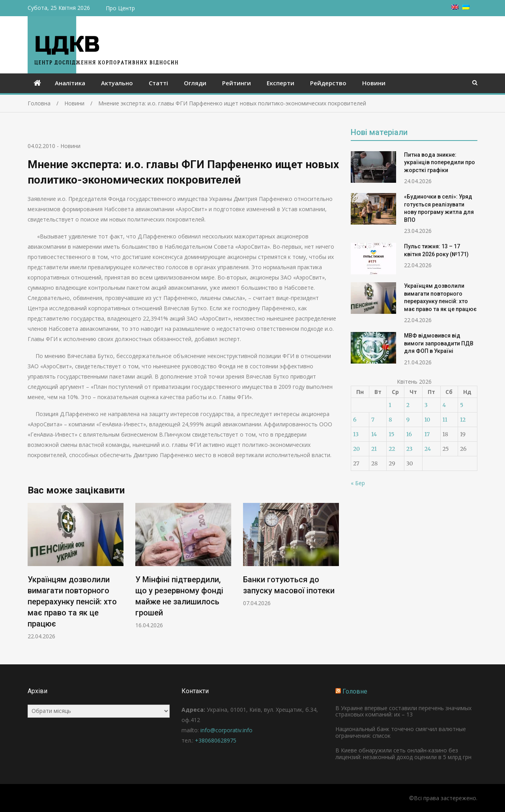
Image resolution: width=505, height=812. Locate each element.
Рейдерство (328, 83)
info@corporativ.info (226, 730)
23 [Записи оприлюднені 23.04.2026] (410, 449)
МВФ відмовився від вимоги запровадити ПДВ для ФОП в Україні (439, 343)
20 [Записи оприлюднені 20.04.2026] (356, 449)
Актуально (117, 83)
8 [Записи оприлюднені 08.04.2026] (390, 420)
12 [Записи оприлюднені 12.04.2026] (463, 420)
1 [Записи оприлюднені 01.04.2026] (390, 405)
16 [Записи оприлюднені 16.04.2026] (409, 434)
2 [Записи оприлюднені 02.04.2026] (408, 405)
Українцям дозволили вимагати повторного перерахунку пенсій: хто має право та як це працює (72, 602)
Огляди (195, 83)
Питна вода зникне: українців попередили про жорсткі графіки (440, 162)
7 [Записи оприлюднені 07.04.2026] (373, 420)
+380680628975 (216, 740)
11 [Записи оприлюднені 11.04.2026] (445, 420)
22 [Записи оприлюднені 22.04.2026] (392, 449)
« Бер (358, 483)
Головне (355, 691)
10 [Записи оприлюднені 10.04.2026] (427, 420)
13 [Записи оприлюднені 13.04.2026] (356, 434)
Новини (374, 83)
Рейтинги (237, 83)
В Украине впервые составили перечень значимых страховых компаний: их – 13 (403, 711)
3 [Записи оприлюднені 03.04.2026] (426, 405)
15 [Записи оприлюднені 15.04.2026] (391, 434)
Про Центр (120, 8)
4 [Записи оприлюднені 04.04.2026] (444, 405)
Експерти (281, 83)
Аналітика (70, 83)
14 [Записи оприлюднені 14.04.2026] (374, 434)
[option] (76, 571)
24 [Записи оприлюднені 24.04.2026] (428, 449)
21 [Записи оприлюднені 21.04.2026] (374, 449)
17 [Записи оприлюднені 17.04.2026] (427, 434)
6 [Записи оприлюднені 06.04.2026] (355, 420)
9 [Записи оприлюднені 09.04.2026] (408, 420)
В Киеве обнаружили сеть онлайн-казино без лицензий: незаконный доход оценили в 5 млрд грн (403, 754)
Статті (158, 83)
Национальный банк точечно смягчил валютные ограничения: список (401, 732)
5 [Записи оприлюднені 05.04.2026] (462, 405)
